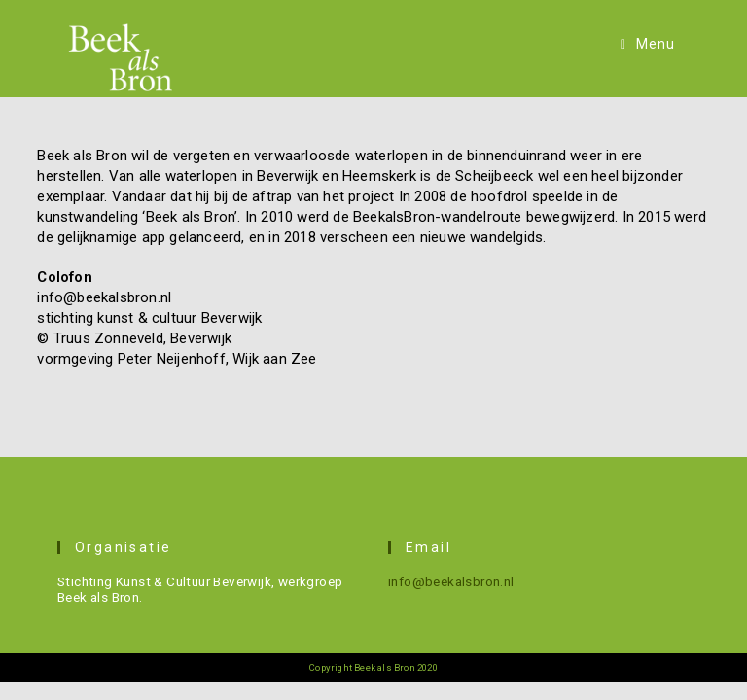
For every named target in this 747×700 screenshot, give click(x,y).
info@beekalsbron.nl (451, 581)
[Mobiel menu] (648, 44)
